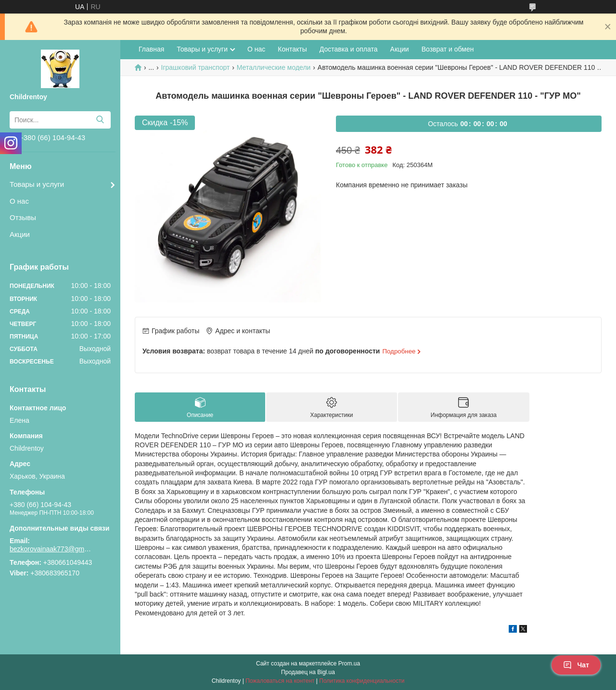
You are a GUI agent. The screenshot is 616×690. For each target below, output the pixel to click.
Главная (151, 49)
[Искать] (100, 120)
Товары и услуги (37, 184)
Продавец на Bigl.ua (308, 672)
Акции (20, 234)
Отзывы (23, 217)
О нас (19, 201)
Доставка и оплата (349, 49)
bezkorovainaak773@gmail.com (51, 549)
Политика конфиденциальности (362, 681)
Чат (576, 665)
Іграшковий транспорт (196, 67)
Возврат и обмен (448, 49)
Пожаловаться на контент (280, 681)
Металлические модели (274, 67)
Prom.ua (349, 664)
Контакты (292, 49)
